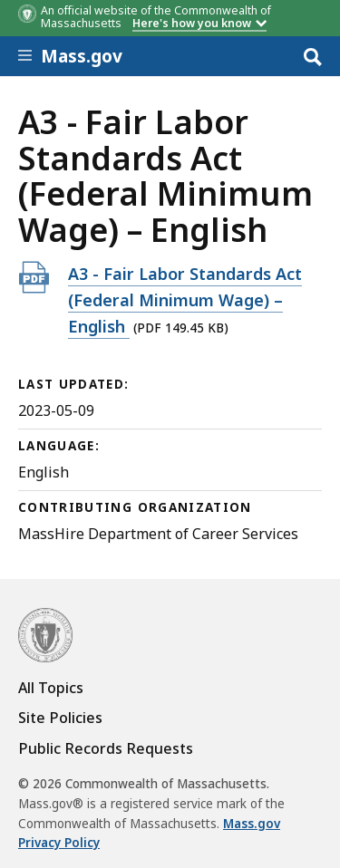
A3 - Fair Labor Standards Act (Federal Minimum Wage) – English (185, 299)
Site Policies (60, 718)
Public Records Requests (106, 748)
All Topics (51, 688)
